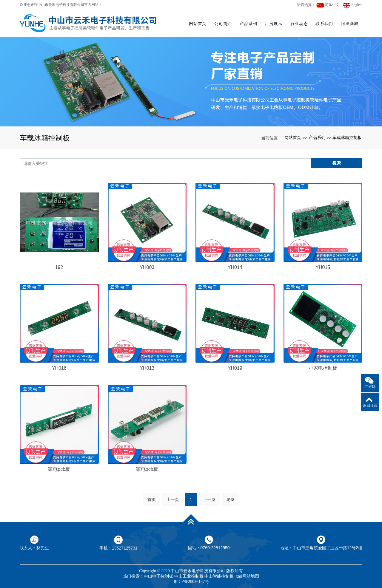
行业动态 (299, 24)
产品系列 (248, 24)
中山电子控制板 (158, 576)
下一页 (209, 499)
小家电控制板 (323, 368)
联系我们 (324, 24)
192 (59, 267)
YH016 (59, 368)
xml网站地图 (247, 576)
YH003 (147, 267)
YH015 (323, 267)
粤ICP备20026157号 (191, 582)
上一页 (173, 499)
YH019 (235, 368)
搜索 (337, 163)
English (352, 5)
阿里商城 (350, 24)
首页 (152, 499)
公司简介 (223, 24)
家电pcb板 (59, 469)
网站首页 (198, 24)
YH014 (235, 267)
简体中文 (328, 5)
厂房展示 (274, 24)
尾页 (230, 499)
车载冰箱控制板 (347, 137)
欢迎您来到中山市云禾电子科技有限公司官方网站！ (61, 5)
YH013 (147, 368)
